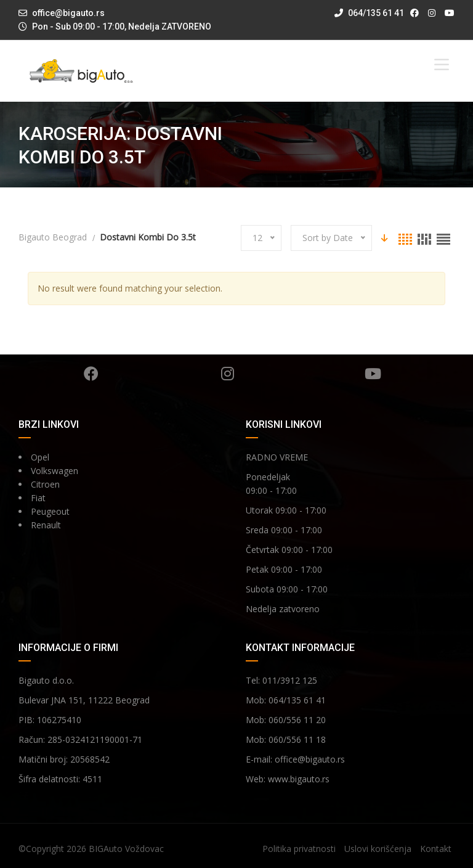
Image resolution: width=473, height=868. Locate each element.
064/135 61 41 (369, 13)
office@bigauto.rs (68, 13)
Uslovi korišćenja (378, 849)
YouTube (373, 374)
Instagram (228, 374)
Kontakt (436, 849)
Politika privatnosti (299, 849)
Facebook (91, 374)
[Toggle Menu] (442, 64)
